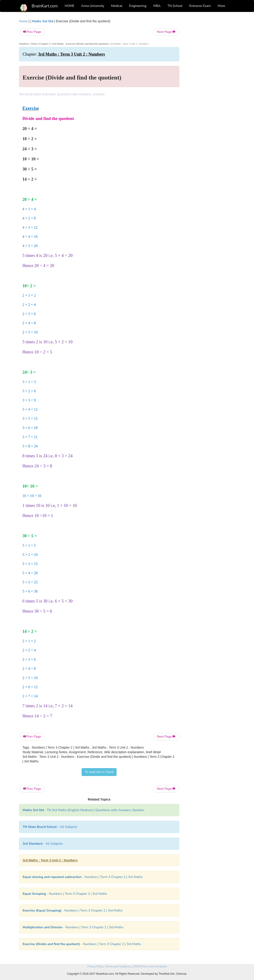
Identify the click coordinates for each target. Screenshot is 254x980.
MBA (157, 6)
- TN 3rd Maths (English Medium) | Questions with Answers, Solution (84, 810)
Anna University (93, 6)
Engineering (138, 6)
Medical (117, 6)
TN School (175, 6)
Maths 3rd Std (43, 21)
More (221, 6)
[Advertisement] (211, 88)
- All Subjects (50, 827)
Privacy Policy (96, 966)
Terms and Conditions (118, 966)
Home (23, 21)
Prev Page (32, 32)
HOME (70, 6)
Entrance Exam (200, 6)
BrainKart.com (45, 6)
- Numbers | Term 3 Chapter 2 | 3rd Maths (83, 877)
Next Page (166, 32)
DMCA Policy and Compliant (150, 966)
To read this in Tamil (99, 772)
